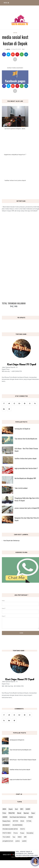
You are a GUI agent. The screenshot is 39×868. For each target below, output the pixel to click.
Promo (16, 833)
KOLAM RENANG (18, 825)
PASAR (31, 817)
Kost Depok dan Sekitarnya (12, 541)
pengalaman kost (8, 841)
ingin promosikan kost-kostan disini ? (21, 780)
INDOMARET (6, 825)
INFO (22, 809)
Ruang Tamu (6, 821)
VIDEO (20, 837)
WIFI (25, 837)
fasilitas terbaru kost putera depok (20, 770)
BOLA (22, 821)
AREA (4, 809)
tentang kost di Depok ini (17, 740)
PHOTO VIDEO (7, 833)
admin (8, 49)
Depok (15, 33)
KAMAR (5, 817)
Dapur (33, 813)
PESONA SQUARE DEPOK (10, 829)
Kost (16, 809)
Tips (14, 837)
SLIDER (28, 809)
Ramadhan (30, 833)
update (24, 841)
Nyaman (26, 813)
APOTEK (15, 821)
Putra (4, 813)
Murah (19, 813)
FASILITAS (12, 813)
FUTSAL (29, 821)
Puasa (22, 833)
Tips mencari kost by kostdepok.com (20, 750)
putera (18, 841)
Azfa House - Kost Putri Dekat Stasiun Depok (23, 760)
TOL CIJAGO (6, 837)
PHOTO (23, 829)
